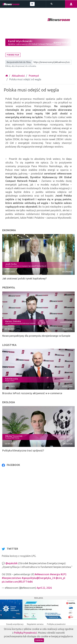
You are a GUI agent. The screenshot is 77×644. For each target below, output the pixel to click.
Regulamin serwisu (35, 624)
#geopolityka (29, 578)
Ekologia (68, 444)
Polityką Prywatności (25, 633)
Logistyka (67, 386)
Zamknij (39, 640)
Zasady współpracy (15, 624)
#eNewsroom (42, 574)
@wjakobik (12, 563)
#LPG (63, 574)
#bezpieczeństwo (11, 578)
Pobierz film (13, 55)
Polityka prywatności (56, 624)
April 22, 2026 (44, 588)
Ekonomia (67, 272)
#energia (55, 574)
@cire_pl (60, 578)
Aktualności (18, 76)
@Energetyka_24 (46, 578)
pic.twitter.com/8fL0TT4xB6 (17, 582)
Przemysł (34, 76)
